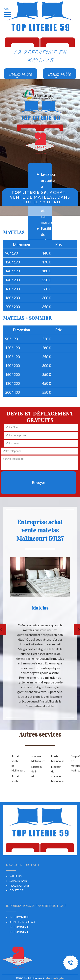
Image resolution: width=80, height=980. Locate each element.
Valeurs (16, 876)
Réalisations (20, 886)
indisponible (19, 927)
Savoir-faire (19, 881)
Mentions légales (55, 978)
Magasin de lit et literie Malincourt (45, 766)
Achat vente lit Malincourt (15, 763)
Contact (17, 890)
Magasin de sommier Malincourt (55, 774)
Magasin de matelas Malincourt (74, 763)
